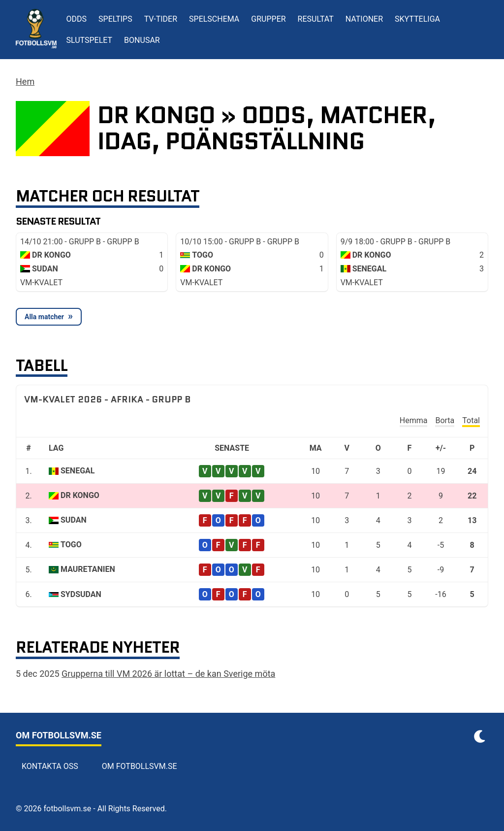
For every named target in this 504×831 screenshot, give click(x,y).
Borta (445, 420)
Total (471, 420)
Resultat (316, 19)
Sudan (74, 520)
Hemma (414, 420)
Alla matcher (44, 317)
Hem (25, 82)
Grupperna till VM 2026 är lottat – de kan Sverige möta (168, 674)
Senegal (78, 471)
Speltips (115, 19)
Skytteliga (417, 19)
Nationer (364, 19)
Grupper (268, 19)
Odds (77, 19)
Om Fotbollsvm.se (140, 766)
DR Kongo (80, 495)
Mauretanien (88, 569)
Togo (71, 545)
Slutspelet (90, 40)
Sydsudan (81, 594)
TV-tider (161, 19)
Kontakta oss (50, 766)
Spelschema (214, 19)
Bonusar (142, 40)
